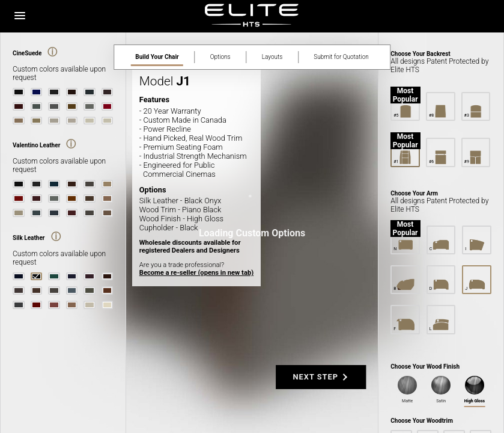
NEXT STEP (316, 377)
